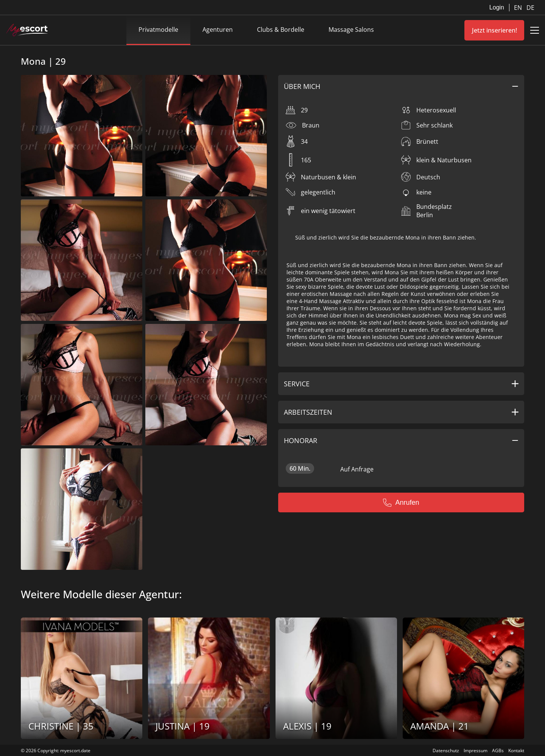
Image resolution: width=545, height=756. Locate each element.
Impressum (476, 751)
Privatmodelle (158, 30)
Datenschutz (446, 751)
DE (530, 8)
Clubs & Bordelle (281, 30)
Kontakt (516, 751)
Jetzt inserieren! (494, 30)
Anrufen (401, 502)
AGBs (498, 751)
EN (519, 8)
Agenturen (218, 30)
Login (497, 7)
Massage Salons (351, 30)
